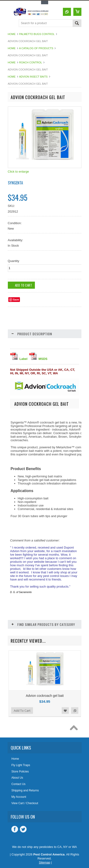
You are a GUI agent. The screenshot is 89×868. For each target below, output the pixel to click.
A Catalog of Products (36, 48)
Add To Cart (22, 711)
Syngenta (15, 183)
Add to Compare (75, 711)
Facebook (15, 829)
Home (12, 34)
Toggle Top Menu (45, 2)
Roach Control (31, 62)
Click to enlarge (19, 172)
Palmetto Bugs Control (37, 34)
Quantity (14, 261)
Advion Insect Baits (33, 77)
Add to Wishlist (65, 711)
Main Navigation (12, 24)
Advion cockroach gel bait (45, 696)
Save (16, 300)
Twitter (23, 829)
